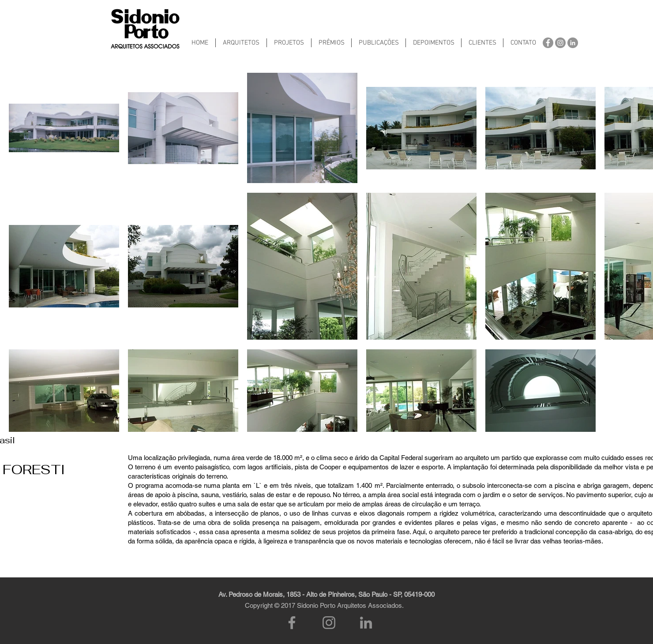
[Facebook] (292, 623)
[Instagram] (329, 623)
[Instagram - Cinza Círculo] (560, 43)
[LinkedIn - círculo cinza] (573, 43)
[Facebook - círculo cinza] (548, 43)
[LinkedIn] (366, 623)
